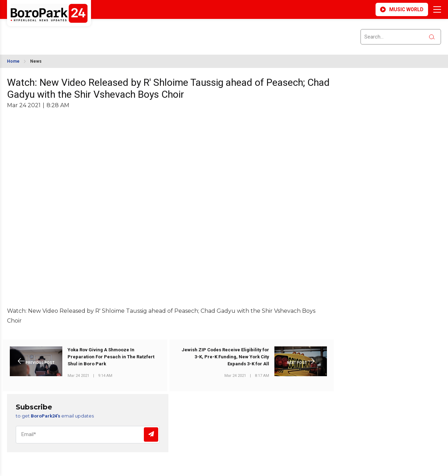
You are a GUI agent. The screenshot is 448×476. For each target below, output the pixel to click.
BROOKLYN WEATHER (69, 33)
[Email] (88, 435)
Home (13, 61)
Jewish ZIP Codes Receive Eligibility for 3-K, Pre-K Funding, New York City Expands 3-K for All (225, 357)
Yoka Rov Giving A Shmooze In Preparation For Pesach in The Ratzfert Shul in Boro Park (111, 357)
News (36, 61)
